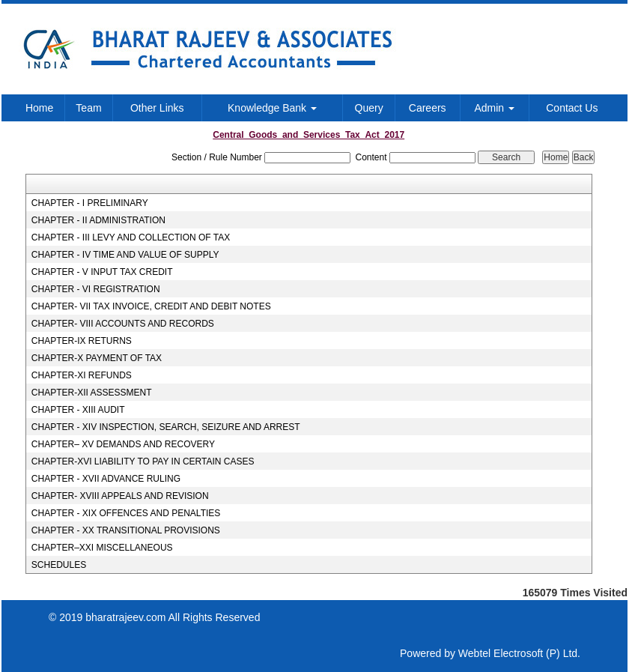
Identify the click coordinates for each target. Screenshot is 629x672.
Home (39, 108)
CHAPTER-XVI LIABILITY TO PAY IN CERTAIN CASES (143, 461)
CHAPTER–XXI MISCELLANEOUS (102, 548)
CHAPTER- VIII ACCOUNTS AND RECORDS (123, 324)
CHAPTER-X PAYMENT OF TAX (97, 358)
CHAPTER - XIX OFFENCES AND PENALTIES (126, 513)
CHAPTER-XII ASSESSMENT (92, 393)
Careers (428, 108)
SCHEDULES (59, 565)
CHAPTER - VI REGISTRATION (96, 289)
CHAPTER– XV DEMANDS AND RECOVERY (123, 444)
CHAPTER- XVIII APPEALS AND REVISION (120, 496)
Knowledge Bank (272, 108)
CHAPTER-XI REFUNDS (82, 375)
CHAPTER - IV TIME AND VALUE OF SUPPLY (125, 255)
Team (88, 108)
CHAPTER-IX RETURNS (82, 341)
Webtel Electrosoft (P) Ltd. (519, 653)
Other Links (157, 108)
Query (369, 108)
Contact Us (572, 108)
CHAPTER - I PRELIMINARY (90, 203)
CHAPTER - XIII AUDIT (78, 410)
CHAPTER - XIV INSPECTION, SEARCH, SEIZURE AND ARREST (166, 427)
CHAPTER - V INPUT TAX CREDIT (102, 272)
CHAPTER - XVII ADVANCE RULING (106, 479)
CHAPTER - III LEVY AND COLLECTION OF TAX (131, 237)
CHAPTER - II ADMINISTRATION (98, 220)
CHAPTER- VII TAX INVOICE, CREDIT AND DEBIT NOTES (151, 306)
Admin (494, 108)
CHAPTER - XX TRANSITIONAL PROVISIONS (126, 530)
